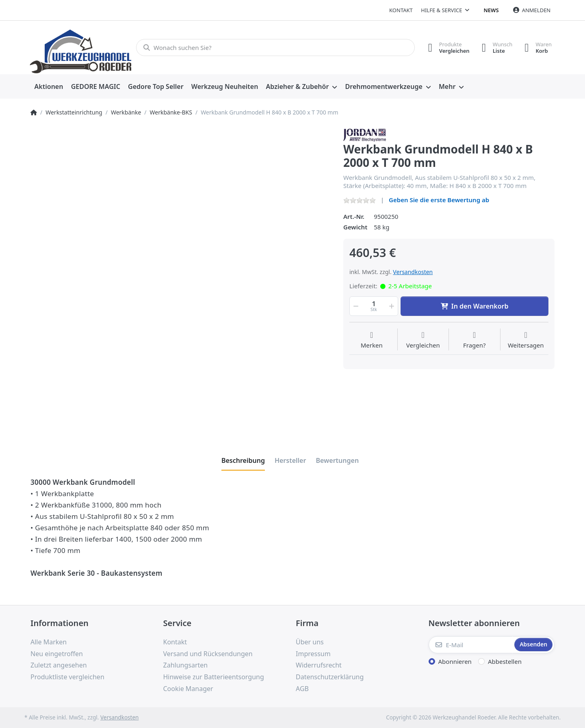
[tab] (243, 460)
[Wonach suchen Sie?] (275, 48)
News (491, 10)
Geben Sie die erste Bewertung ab (439, 200)
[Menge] (374, 306)
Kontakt (401, 10)
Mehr (447, 86)
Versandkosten (413, 272)
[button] (355, 306)
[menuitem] (49, 87)
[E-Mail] (471, 645)
